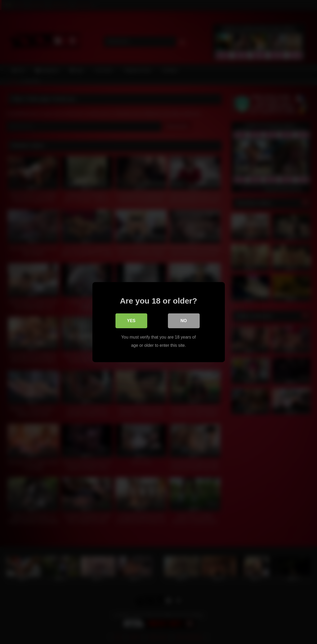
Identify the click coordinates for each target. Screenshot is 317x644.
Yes (131, 321)
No (184, 321)
